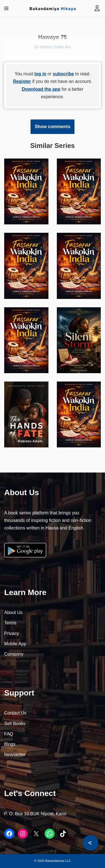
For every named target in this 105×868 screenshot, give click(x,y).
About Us (13, 612)
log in (40, 74)
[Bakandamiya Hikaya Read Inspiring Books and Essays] (53, 9)
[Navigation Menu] (6, 8)
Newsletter (15, 755)
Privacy (11, 633)
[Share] (90, 843)
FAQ (9, 734)
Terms (10, 623)
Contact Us (15, 713)
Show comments (53, 127)
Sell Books (15, 724)
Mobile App (15, 644)
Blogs (10, 744)
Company (14, 654)
